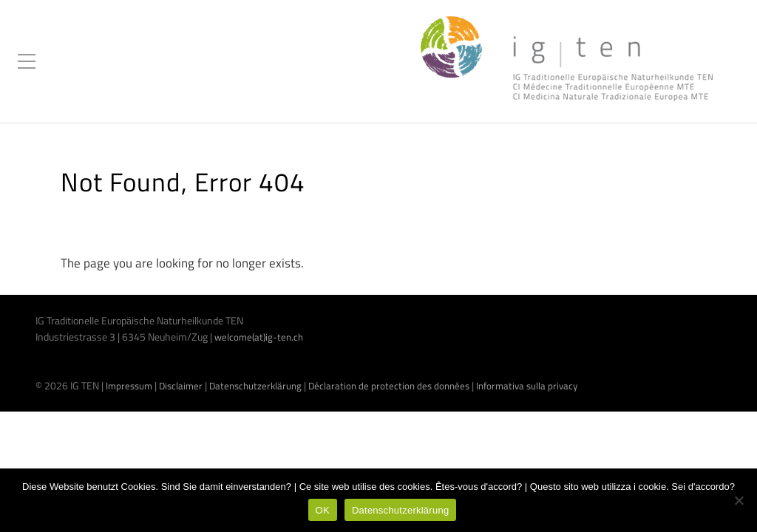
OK (323, 510)
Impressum (129, 386)
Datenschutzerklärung (255, 386)
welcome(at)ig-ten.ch (259, 337)
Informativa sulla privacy (527, 386)
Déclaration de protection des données (389, 386)
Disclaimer (181, 386)
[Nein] (739, 500)
